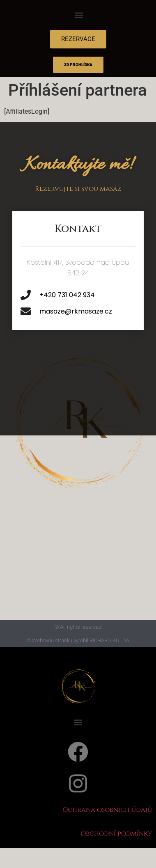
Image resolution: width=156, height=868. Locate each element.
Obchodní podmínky (116, 834)
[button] (79, 15)
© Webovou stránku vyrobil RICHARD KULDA (78, 640)
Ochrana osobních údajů (107, 810)
